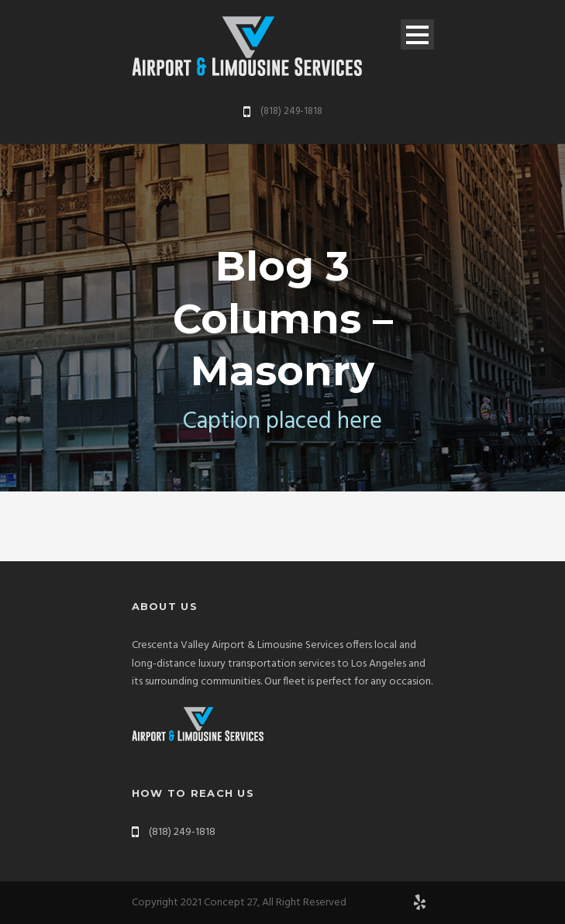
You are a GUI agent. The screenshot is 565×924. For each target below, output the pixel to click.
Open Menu (417, 34)
